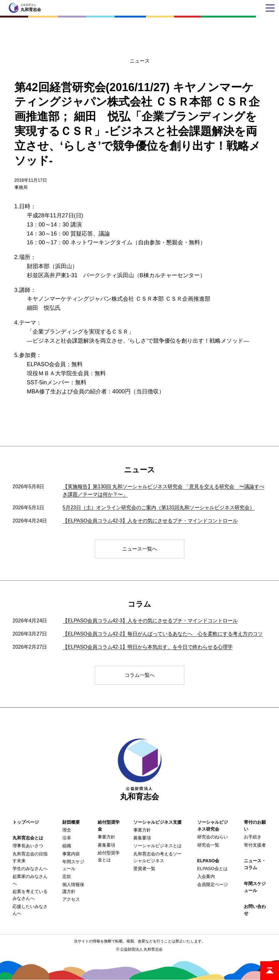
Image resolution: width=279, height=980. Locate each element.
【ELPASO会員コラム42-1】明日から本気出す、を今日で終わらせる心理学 (148, 647)
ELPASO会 (208, 861)
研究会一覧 (208, 845)
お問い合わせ (255, 910)
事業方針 (106, 837)
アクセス (71, 899)
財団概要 (71, 822)
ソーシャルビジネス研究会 (213, 826)
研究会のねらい (213, 837)
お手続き (253, 837)
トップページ (26, 822)
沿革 (67, 838)
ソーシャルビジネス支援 (158, 822)
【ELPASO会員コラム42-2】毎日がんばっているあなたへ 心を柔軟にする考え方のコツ (163, 634)
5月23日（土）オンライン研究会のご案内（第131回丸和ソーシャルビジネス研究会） (159, 508)
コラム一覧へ (140, 675)
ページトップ (270, 971)
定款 (67, 876)
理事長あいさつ (28, 846)
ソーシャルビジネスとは (158, 846)
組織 (67, 846)
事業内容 (71, 854)
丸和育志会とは (28, 838)
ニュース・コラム (255, 864)
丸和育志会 (140, 770)
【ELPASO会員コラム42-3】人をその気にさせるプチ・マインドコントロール (150, 521)
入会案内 (206, 876)
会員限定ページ (213, 884)
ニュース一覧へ (140, 549)
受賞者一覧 (144, 869)
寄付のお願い (255, 826)
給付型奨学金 (109, 826)
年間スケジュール (255, 887)
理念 (67, 830)
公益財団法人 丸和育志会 (141, 949)
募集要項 (106, 845)
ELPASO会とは (212, 869)
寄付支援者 (255, 845)
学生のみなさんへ (30, 869)
